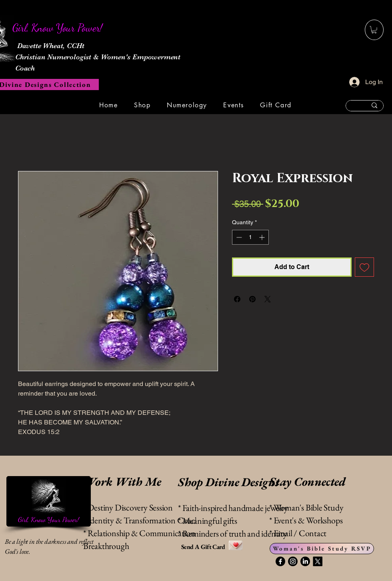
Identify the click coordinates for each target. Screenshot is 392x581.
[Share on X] (268, 299)
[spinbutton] (250, 237)
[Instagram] (293, 561)
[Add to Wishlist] (364, 267)
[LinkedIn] (305, 561)
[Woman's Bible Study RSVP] (322, 549)
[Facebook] (280, 561)
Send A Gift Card (204, 547)
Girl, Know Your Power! (48, 519)
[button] (374, 30)
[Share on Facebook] (237, 299)
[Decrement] (238, 237)
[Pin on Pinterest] (252, 299)
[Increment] (263, 237)
